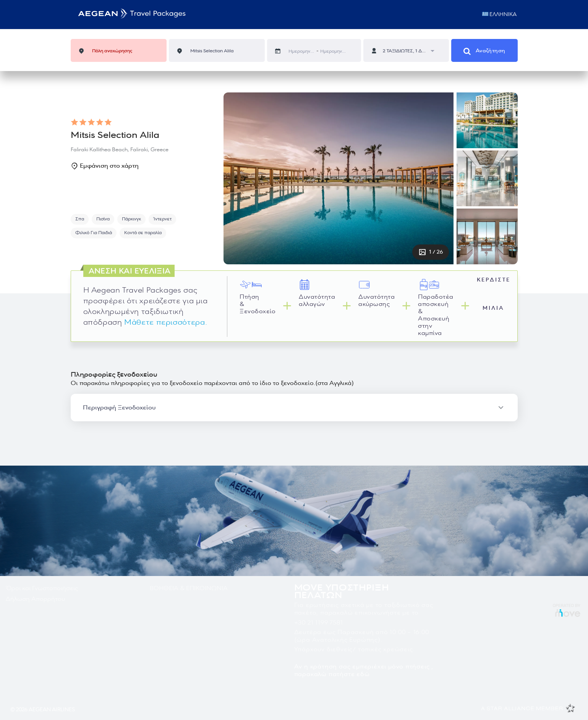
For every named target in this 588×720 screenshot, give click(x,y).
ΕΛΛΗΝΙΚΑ (500, 15)
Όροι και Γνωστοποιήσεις (42, 588)
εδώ (363, 674)
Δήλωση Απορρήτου (35, 599)
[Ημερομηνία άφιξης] (333, 51)
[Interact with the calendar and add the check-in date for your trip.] (282, 51)
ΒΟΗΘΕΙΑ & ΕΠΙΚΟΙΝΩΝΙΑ (189, 588)
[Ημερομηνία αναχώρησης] (302, 51)
